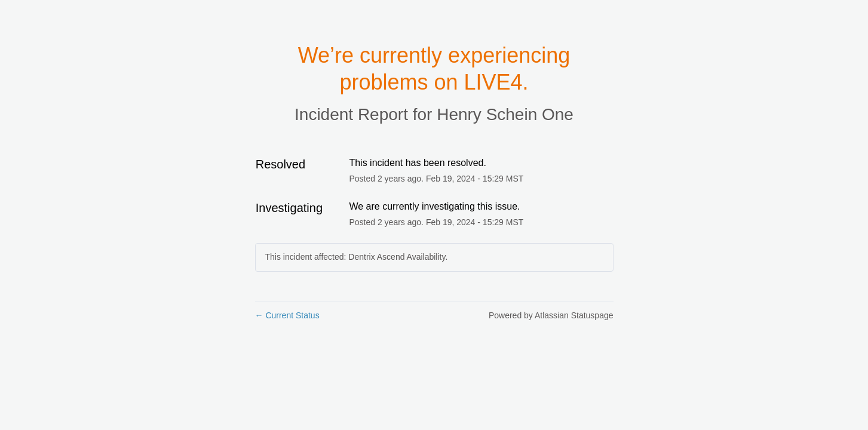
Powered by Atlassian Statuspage (551, 315)
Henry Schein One (505, 114)
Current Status (287, 315)
